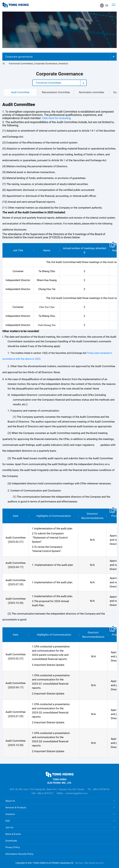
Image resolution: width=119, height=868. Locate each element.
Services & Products (16, 808)
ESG (8, 821)
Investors (10, 814)
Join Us (9, 827)
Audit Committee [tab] (20, 92)
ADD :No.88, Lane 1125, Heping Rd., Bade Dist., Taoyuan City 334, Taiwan (47, 789)
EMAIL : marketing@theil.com (72, 793)
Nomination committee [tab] (91, 92)
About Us (10, 801)
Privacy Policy (13, 847)
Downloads (11, 841)
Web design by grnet (94, 863)
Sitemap (79, 863)
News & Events (13, 834)
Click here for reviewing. (56, 118)
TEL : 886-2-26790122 (98, 789)
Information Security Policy (19, 854)
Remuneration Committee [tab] (56, 92)
